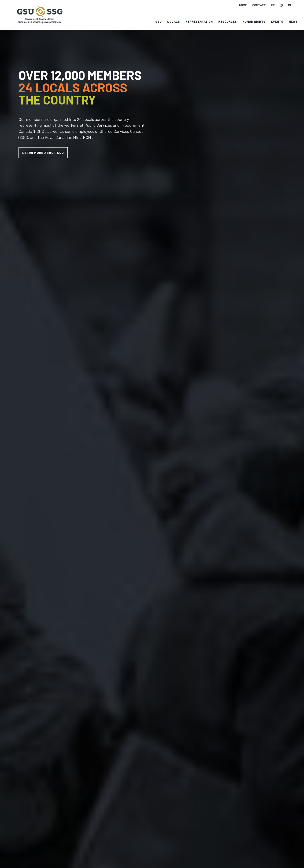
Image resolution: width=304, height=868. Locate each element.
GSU (158, 22)
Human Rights (254, 22)
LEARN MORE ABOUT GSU (43, 153)
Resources (228, 22)
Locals (174, 22)
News (293, 22)
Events (277, 22)
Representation (199, 22)
